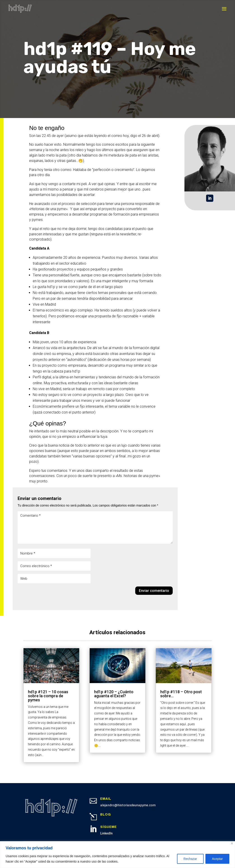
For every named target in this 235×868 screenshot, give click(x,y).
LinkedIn (106, 833)
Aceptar (217, 859)
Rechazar (190, 859)
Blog (106, 815)
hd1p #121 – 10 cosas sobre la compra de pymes (48, 696)
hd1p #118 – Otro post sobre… (181, 694)
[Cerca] (232, 843)
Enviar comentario (154, 591)
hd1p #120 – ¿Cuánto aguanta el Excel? (114, 694)
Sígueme (108, 827)
